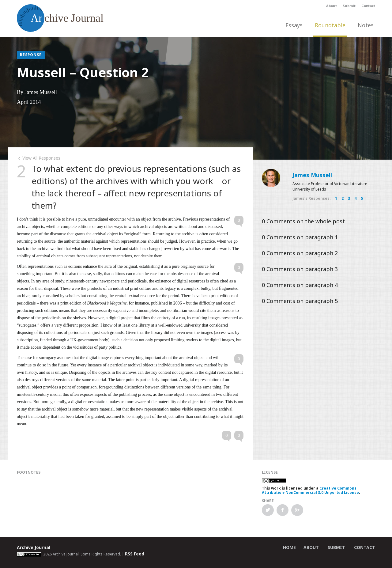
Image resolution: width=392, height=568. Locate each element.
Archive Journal (34, 547)
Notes (366, 25)
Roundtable (330, 25)
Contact (368, 6)
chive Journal (60, 18)
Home (289, 547)
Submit (349, 6)
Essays (294, 25)
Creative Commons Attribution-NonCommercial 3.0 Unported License (310, 490)
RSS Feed (135, 554)
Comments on (303, 221)
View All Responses (39, 158)
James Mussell (312, 175)
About (332, 6)
